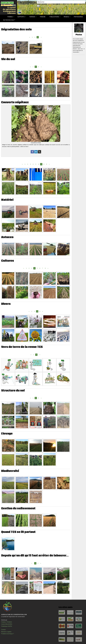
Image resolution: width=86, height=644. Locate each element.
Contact (3, 630)
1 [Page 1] (32, 37)
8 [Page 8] (44, 164)
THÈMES (10, 17)
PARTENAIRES (78, 17)
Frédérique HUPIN (7, 626)
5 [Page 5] (36, 164)
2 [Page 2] (35, 37)
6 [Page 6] (39, 164)
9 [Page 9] (47, 164)
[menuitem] (3, 17)
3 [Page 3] (39, 67)
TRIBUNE (43, 17)
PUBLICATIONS (54, 17)
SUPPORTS (21, 17)
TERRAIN (32, 17)
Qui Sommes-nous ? (9, 20)
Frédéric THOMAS (7, 622)
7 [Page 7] (43, 268)
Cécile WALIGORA (7, 624)
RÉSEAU (66, 17)
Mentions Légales (6, 632)
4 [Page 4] (33, 164)
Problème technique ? (8, 634)
